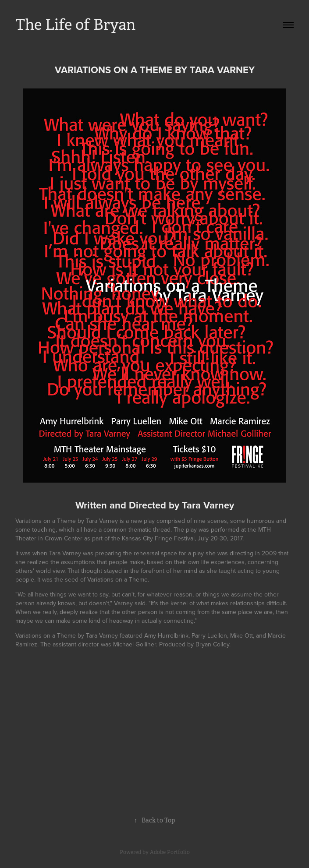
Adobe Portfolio (170, 852)
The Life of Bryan (75, 25)
